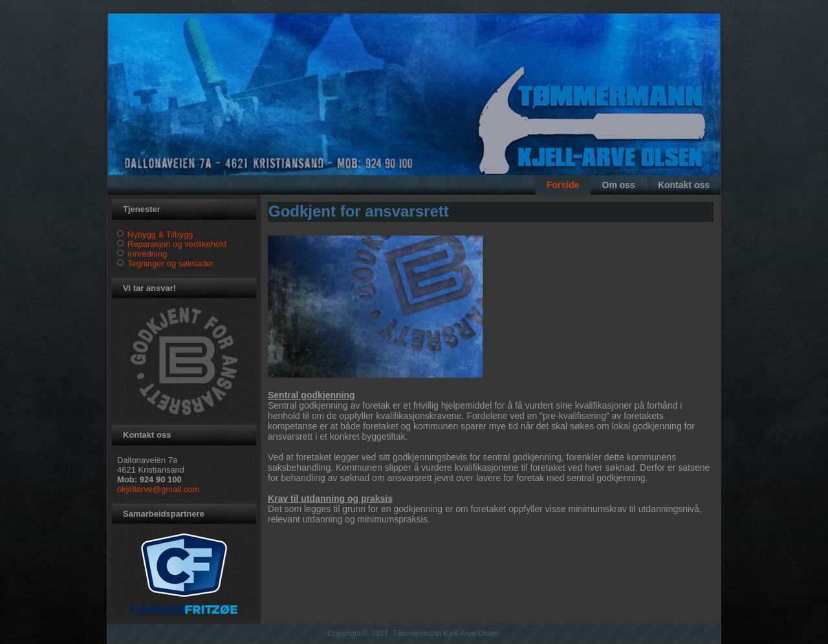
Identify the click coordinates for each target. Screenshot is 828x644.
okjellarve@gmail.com (158, 489)
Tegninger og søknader (170, 263)
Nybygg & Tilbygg (160, 234)
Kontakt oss (684, 185)
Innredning (147, 254)
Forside (563, 185)
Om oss (619, 185)
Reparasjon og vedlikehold (177, 244)
